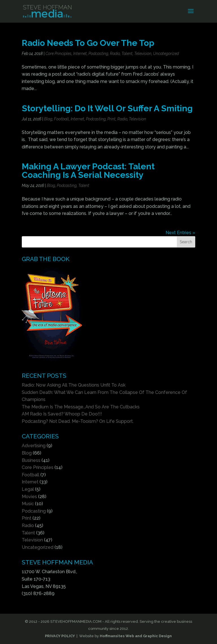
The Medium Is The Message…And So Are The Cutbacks (81, 407)
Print (111, 119)
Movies (29, 497)
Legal (28, 489)
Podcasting (98, 54)
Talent (127, 54)
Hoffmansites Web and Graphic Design (136, 636)
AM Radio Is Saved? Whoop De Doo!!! (62, 414)
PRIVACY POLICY (60, 636)
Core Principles (58, 54)
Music (28, 504)
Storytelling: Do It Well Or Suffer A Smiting (107, 108)
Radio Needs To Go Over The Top (88, 43)
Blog (48, 119)
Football (61, 119)
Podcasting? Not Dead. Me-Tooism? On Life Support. (78, 421)
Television (143, 54)
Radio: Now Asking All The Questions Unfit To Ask (74, 385)
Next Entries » (180, 233)
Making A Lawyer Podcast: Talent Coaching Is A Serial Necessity (88, 171)
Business (31, 460)
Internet (80, 54)
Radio (115, 54)
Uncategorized (166, 54)
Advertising (34, 446)
